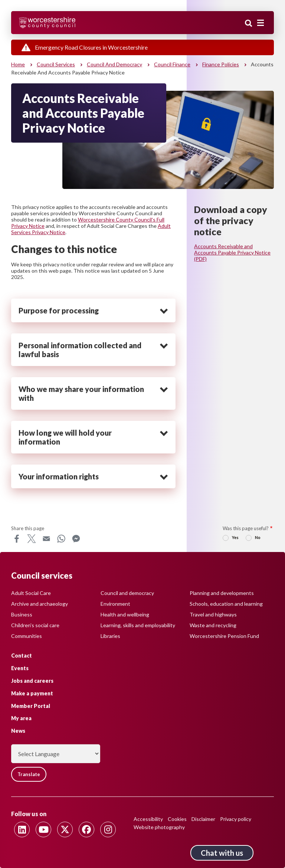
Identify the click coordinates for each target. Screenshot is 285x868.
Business (22, 614)
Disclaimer (203, 819)
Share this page (28, 528)
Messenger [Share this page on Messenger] (76, 539)
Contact (22, 656)
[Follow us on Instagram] (108, 829)
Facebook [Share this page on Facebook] (17, 539)
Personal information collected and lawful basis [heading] (80, 350)
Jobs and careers (32, 681)
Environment (115, 604)
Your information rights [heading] (59, 476)
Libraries (110, 636)
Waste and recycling (213, 625)
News (18, 731)
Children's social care (35, 625)
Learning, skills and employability (138, 625)
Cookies (177, 819)
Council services (56, 64)
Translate (29, 774)
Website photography (159, 827)
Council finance (172, 64)
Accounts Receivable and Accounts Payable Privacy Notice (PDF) (232, 252)
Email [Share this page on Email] (46, 539)
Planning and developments (222, 593)
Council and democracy (114, 64)
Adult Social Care (31, 593)
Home (18, 64)
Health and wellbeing (125, 614)
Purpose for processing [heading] (59, 310)
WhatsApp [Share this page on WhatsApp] (61, 539)
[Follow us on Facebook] (86, 829)
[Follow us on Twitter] (65, 829)
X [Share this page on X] (32, 539)
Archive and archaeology (40, 604)
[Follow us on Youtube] (43, 829)
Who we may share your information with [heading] (81, 393)
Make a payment (32, 693)
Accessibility (148, 819)
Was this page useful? (246, 528)
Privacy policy (236, 819)
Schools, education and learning (226, 604)
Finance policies (221, 64)
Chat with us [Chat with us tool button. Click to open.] (222, 853)
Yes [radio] (235, 537)
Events (20, 668)
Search (249, 23)
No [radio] (258, 537)
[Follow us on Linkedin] (22, 829)
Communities (27, 636)
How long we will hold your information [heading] (65, 437)
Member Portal (31, 706)
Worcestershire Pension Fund (224, 636)
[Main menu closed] (261, 23)
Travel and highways (213, 614)
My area (21, 718)
